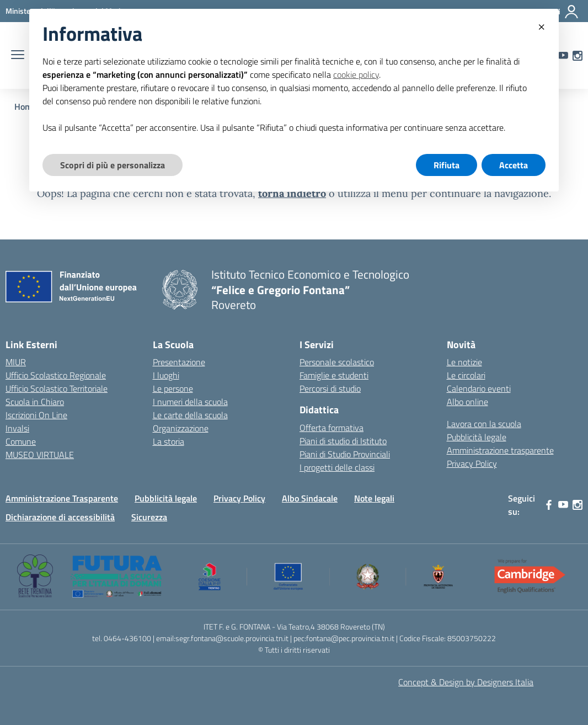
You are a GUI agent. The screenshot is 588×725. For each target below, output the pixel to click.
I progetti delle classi (337, 467)
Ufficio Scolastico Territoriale (57, 388)
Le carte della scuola (190, 415)
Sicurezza (149, 517)
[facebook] (549, 505)
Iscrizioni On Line (36, 415)
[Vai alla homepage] (180, 290)
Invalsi (17, 428)
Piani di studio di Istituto (343, 441)
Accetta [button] (514, 165)
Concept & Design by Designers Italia (466, 682)
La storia (169, 441)
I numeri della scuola (190, 402)
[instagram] (578, 56)
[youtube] (563, 505)
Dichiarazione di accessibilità (60, 517)
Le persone (173, 388)
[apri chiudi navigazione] (18, 56)
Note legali (374, 498)
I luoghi (166, 375)
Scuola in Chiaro (35, 402)
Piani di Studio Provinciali (345, 454)
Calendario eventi (479, 388)
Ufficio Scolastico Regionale (56, 375)
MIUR (16, 362)
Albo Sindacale (310, 498)
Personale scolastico (337, 362)
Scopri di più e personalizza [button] (113, 165)
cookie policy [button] (356, 74)
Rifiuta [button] (447, 165)
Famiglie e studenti (334, 375)
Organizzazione (181, 428)
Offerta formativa (332, 428)
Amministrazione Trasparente (62, 498)
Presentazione (179, 362)
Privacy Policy (472, 463)
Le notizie (464, 362)
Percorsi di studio (330, 388)
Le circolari (466, 375)
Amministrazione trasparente (500, 450)
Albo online (467, 402)
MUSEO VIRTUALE (40, 455)
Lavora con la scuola (484, 424)
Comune (21, 441)
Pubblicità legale (477, 437)
